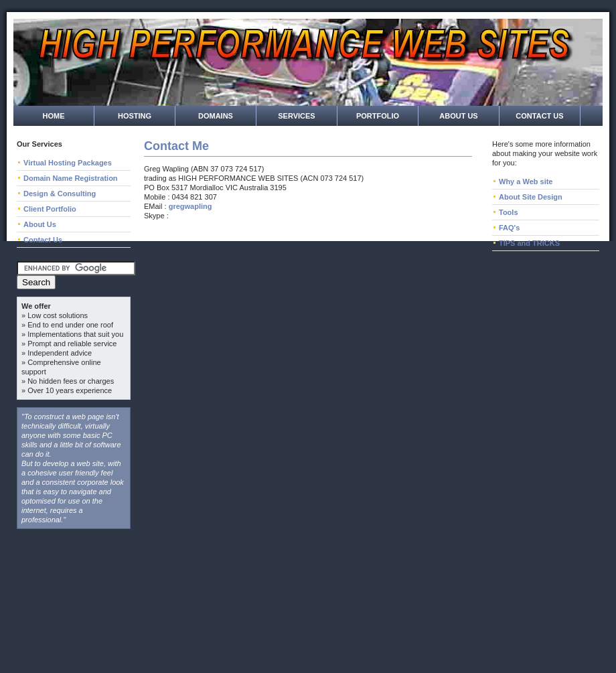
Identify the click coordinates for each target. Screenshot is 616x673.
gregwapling (190, 206)
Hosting (135, 116)
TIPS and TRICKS (529, 243)
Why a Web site (526, 181)
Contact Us (539, 116)
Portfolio (378, 116)
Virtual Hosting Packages (68, 163)
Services (296, 116)
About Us (458, 116)
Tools (509, 212)
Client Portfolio (50, 209)
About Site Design (531, 197)
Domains (216, 116)
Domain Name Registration (71, 178)
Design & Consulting (60, 194)
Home (54, 116)
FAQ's (509, 228)
